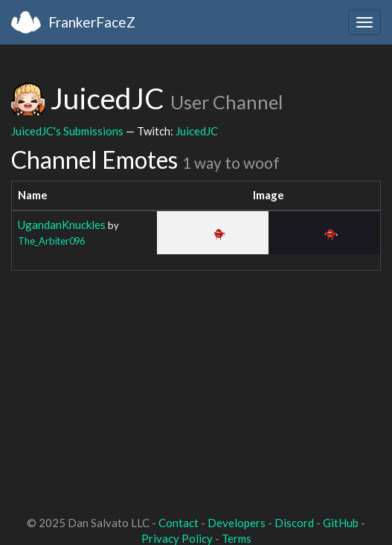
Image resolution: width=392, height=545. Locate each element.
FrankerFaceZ (92, 22)
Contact (179, 523)
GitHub (341, 523)
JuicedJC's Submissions (67, 131)
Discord (294, 523)
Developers (237, 523)
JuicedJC (197, 131)
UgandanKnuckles (62, 225)
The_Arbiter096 (51, 241)
